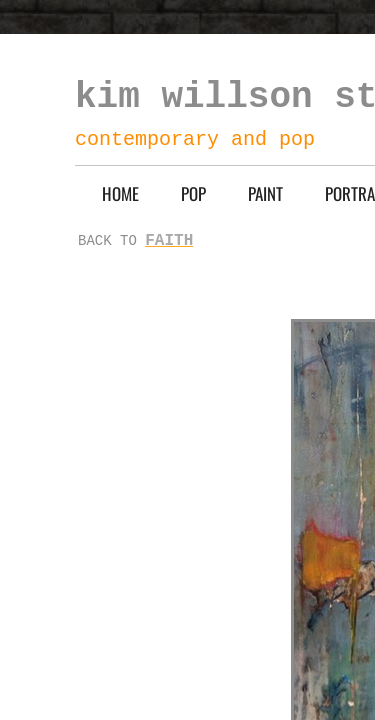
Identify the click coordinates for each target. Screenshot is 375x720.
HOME (120, 193)
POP (193, 193)
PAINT (265, 193)
